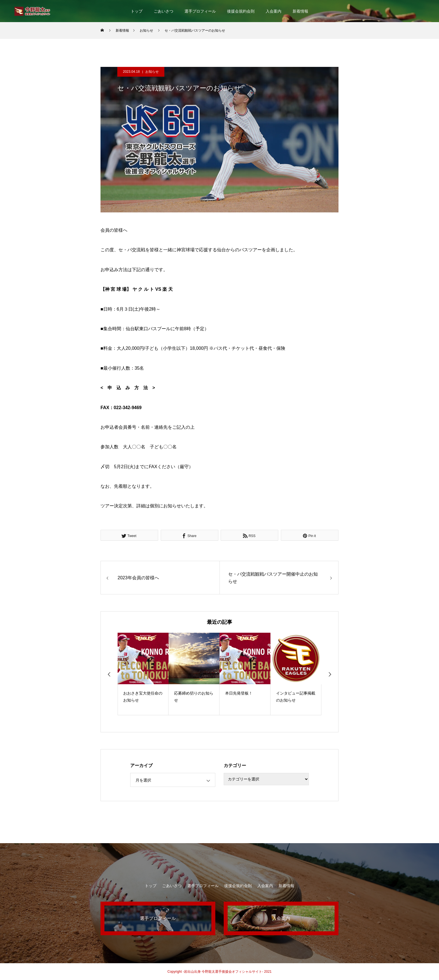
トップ (137, 11)
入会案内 (274, 11)
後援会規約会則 (241, 11)
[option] (143, 674)
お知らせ (152, 72)
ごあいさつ (164, 11)
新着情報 (300, 11)
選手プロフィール (200, 11)
